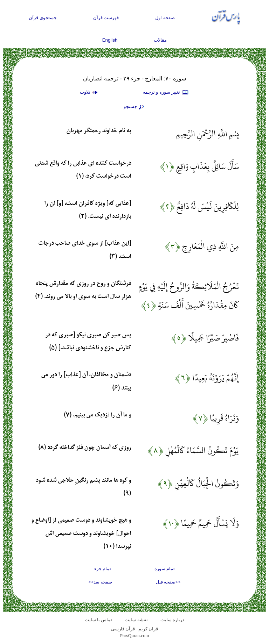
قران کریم (148, 629)
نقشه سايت (136, 620)
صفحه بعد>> (100, 582)
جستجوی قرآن (43, 18)
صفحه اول (165, 18)
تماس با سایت (99, 620)
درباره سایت (172, 620)
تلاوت (90, 93)
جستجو (134, 107)
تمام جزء (103, 569)
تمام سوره (165, 569)
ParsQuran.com (135, 635)
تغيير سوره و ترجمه (166, 93)
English (110, 40)
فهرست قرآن (106, 18)
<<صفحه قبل (168, 582)
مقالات (160, 40)
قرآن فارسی (123, 629)
